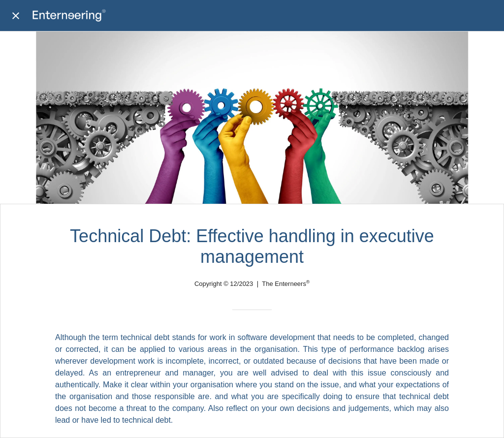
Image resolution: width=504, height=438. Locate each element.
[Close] (16, 16)
